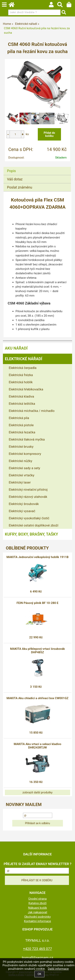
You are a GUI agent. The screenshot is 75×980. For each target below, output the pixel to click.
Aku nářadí (16, 348)
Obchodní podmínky (37, 917)
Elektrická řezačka (22, 432)
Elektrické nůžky (20, 461)
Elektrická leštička (22, 404)
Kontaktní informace (37, 921)
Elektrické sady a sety (24, 468)
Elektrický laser (20, 482)
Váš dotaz (15, 179)
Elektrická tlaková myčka (27, 439)
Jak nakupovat (38, 912)
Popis (11, 171)
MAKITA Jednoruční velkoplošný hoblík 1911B (37, 557)
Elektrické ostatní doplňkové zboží (34, 525)
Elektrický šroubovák (24, 504)
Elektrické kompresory (25, 454)
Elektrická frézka (21, 375)
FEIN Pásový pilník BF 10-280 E (37, 603)
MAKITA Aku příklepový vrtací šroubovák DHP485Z (37, 651)
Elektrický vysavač (22, 511)
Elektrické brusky (21, 447)
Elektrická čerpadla (23, 368)
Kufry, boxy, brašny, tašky (31, 534)
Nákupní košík (37, 908)
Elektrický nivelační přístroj (28, 490)
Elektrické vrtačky (22, 475)
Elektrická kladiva (21, 396)
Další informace (58, 969)
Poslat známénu (20, 187)
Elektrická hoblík (21, 382)
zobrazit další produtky (37, 792)
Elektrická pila (19, 418)
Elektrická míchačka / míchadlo (32, 411)
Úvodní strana (38, 899)
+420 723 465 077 (37, 949)
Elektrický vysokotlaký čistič (29, 518)
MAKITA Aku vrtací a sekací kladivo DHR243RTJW (38, 746)
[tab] (37, 167)
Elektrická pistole (21, 425)
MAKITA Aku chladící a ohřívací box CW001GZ (38, 698)
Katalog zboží (37, 903)
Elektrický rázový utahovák (28, 497)
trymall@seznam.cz (37, 958)
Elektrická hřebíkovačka (26, 389)
